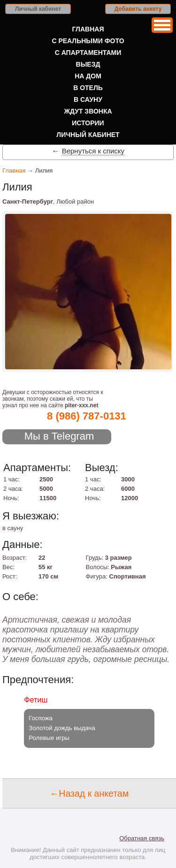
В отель (88, 88)
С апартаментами (88, 53)
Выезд (88, 64)
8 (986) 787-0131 (87, 416)
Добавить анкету (138, 9)
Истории (88, 123)
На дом (88, 76)
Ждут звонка (88, 111)
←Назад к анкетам (89, 793)
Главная (88, 29)
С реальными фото (88, 41)
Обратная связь (142, 838)
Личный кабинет (38, 9)
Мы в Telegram (59, 436)
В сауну (88, 99)
